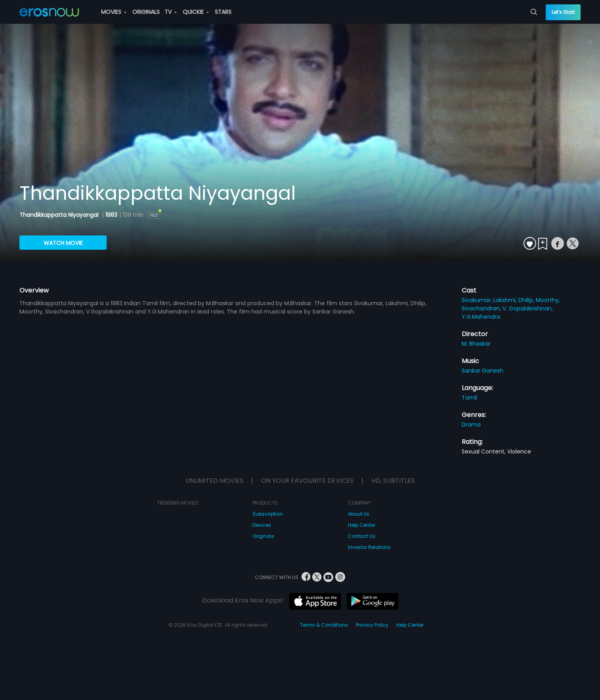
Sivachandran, (482, 308)
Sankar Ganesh (482, 371)
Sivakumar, (478, 300)
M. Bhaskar (476, 344)
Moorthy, (548, 300)
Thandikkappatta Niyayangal (60, 215)
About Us (359, 514)
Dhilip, (527, 300)
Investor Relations (369, 547)
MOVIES (114, 12)
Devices (262, 525)
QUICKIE (196, 12)
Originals (263, 536)
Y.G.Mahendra (481, 317)
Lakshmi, (506, 300)
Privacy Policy (372, 625)
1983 (111, 215)
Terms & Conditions (324, 625)
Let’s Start (563, 12)
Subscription (268, 514)
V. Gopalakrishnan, (528, 308)
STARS (223, 12)
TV (171, 12)
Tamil (469, 398)
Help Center (362, 525)
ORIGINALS (146, 12)
